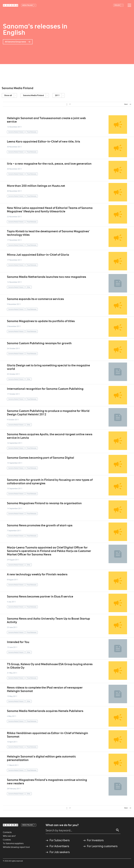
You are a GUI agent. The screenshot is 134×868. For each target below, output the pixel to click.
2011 (57, 95)
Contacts (7, 832)
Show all (8, 95)
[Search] (118, 830)
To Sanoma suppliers (13, 843)
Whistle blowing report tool (16, 847)
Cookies (7, 840)
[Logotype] (11, 5)
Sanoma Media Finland (34, 95)
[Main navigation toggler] (129, 5)
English (117, 5)
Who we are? (9, 836)
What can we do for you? (62, 825)
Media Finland (28, 5)
